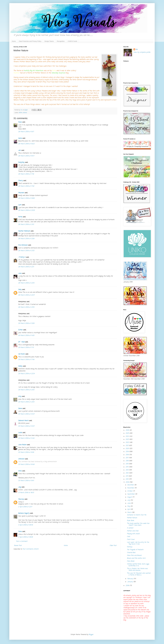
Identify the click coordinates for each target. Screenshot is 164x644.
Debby (20, 366)
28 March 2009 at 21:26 (26, 239)
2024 (128, 436)
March (130, 512)
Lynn (20, 205)
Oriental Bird (131, 553)
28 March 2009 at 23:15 (26, 307)
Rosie (20, 122)
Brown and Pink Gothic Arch (136, 558)
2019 (127, 452)
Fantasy (130, 547)
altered (25, 113)
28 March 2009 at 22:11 (26, 267)
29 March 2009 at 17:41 (26, 348)
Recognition (61, 41)
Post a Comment (22, 541)
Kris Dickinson (23, 245)
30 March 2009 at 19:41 (26, 481)
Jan (19, 150)
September (131, 494)
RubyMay (21, 162)
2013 (127, 470)
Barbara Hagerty (24, 513)
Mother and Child (133, 531)
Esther (20, 330)
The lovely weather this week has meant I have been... (138, 524)
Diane (20, 409)
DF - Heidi (21, 342)
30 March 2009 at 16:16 (26, 452)
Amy (20, 396)
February (130, 579)
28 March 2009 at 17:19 (26, 174)
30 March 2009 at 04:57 (26, 426)
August (130, 497)
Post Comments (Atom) (31, 549)
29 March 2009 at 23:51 (26, 402)
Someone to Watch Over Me (137, 515)
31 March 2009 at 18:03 (26, 493)
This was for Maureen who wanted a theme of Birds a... (139, 574)
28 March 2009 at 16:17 (26, 132)
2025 (128, 433)
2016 (127, 461)
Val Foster (21, 354)
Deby (20, 290)
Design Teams (49, 41)
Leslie (20, 433)
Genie (20, 138)
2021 (127, 446)
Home (14, 41)
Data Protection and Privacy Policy (30, 41)
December (131, 485)
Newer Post (18, 546)
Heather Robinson (24, 231)
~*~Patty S (22, 257)
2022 (128, 442)
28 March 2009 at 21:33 (26, 251)
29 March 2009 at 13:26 (26, 323)
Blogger (91, 635)
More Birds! (131, 561)
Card (128, 537)
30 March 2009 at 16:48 (26, 464)
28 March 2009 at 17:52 (26, 186)
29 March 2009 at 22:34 (26, 374)
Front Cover (131, 540)
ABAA (20, 113)
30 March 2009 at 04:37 (26, 414)
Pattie (20, 217)
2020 (128, 449)
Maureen (21, 193)
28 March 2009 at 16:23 (26, 144)
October (130, 491)
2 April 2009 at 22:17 (25, 507)
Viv (137, 50)
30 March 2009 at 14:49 (26, 438)
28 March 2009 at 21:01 (26, 224)
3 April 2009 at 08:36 (26, 537)
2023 (128, 439)
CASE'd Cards (72, 41)
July (129, 500)
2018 (127, 455)
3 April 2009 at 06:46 (26, 525)
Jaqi (20, 487)
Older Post (113, 546)
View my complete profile (142, 52)
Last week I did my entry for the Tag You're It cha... (138, 543)
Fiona (20, 532)
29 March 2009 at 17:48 (26, 360)
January (130, 582)
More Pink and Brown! (134, 555)
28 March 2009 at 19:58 (26, 198)
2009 (128, 482)
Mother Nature (132, 518)
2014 (127, 467)
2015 (127, 464)
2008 (128, 586)
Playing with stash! (133, 534)
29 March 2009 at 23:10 (26, 390)
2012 (127, 473)
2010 (127, 479)
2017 (127, 458)
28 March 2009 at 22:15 (26, 283)
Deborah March (23, 421)
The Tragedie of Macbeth (135, 550)
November (131, 488)
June (20, 273)
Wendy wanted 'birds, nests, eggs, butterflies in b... (138, 565)
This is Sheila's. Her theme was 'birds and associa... (137, 569)
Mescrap (21, 499)
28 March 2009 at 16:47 (26, 156)
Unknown (21, 459)
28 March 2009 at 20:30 (26, 210)
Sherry (20, 181)
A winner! (130, 528)
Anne (20, 471)
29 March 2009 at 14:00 (26, 336)
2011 (127, 476)
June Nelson (22, 445)
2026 (128, 430)
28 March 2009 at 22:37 (26, 295)
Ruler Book (131, 521)
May (129, 506)
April (129, 509)
